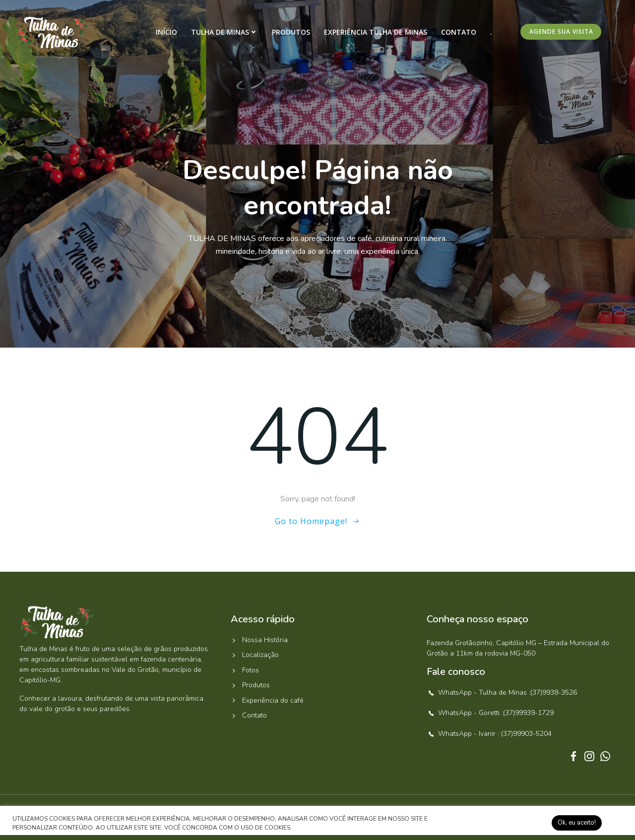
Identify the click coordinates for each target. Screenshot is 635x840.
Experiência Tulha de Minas (376, 32)
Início (166, 32)
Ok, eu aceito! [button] (577, 823)
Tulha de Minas (224, 32)
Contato (459, 32)
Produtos (291, 32)
